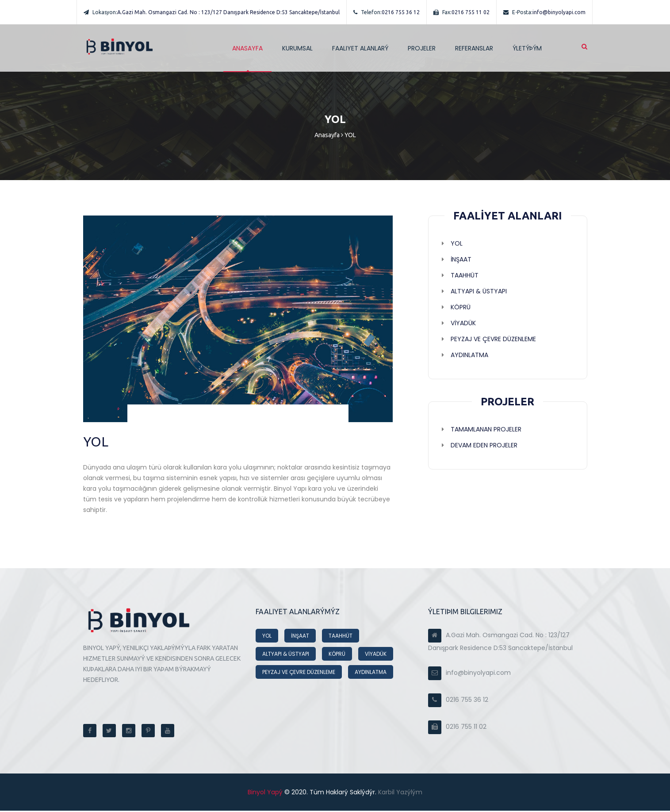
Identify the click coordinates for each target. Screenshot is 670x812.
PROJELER (422, 48)
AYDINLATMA (371, 673)
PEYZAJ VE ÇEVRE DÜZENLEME (299, 673)
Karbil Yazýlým (399, 793)
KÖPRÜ (337, 655)
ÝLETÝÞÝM (527, 48)
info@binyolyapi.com (544, 12)
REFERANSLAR (474, 48)
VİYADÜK (376, 655)
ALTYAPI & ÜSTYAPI (286, 655)
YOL (267, 637)
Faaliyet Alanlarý (360, 48)
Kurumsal (297, 48)
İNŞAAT (300, 637)
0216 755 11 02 (461, 12)
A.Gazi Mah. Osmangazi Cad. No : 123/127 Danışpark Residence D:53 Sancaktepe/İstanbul (212, 12)
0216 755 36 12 (387, 12)
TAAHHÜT (341, 637)
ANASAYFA (247, 48)
